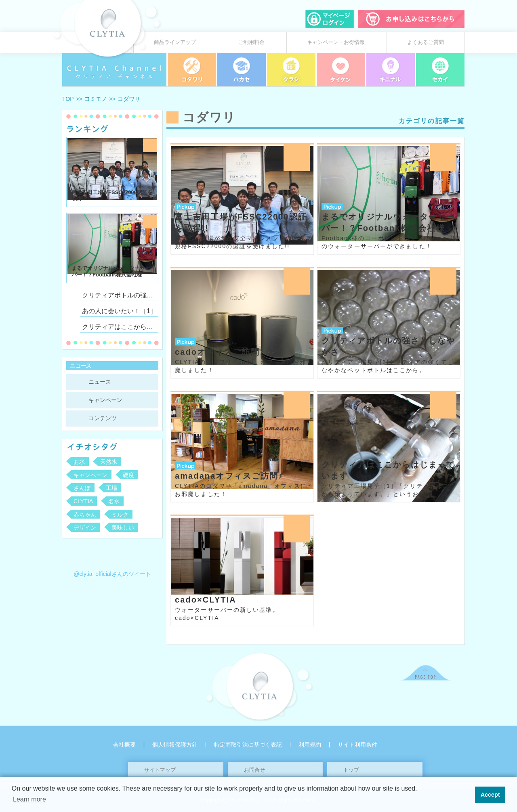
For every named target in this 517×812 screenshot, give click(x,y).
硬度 (128, 475)
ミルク (120, 515)
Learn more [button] (29, 799)
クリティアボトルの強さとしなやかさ (119, 295)
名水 (114, 501)
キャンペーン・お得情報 (336, 42)
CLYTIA (83, 501)
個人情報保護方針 (175, 745)
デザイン (85, 527)
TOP (68, 99)
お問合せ (254, 770)
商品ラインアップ (175, 42)
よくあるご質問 (426, 42)
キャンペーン (105, 400)
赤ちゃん (85, 515)
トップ (351, 770)
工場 (111, 488)
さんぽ (82, 488)
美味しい (123, 527)
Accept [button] (490, 795)
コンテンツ (103, 418)
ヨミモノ (96, 99)
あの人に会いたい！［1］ (119, 311)
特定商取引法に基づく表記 (248, 745)
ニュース (100, 382)
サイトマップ (160, 770)
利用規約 (310, 745)
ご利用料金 (251, 42)
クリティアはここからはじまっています (119, 327)
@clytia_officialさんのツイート (112, 574)
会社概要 (124, 745)
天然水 (109, 462)
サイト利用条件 (357, 745)
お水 (79, 462)
